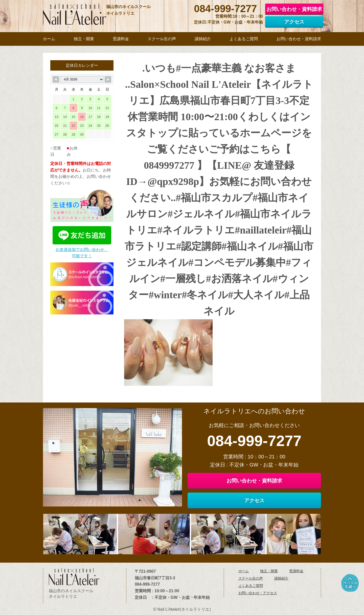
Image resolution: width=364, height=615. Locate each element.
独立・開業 (269, 571)
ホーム (244, 571)
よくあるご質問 (251, 586)
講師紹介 (281, 578)
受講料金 (296, 571)
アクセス (294, 22)
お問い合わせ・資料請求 (294, 9)
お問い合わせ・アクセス (258, 593)
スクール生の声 (251, 578)
